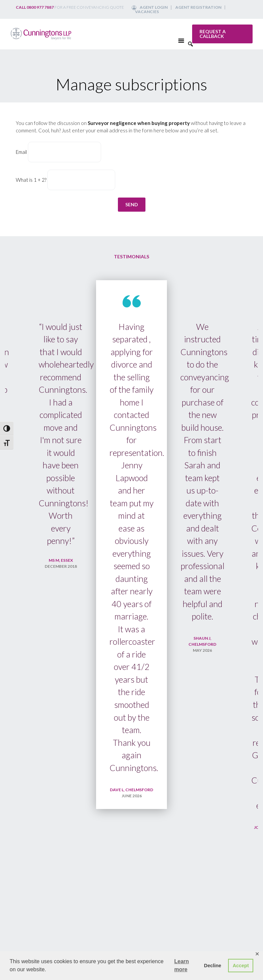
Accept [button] (241, 966)
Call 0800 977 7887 (35, 7)
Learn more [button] (182, 965)
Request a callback (213, 34)
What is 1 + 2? (31, 180)
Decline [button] (212, 966)
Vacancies (147, 12)
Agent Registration (198, 7)
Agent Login (154, 7)
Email (21, 152)
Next (246, 628)
